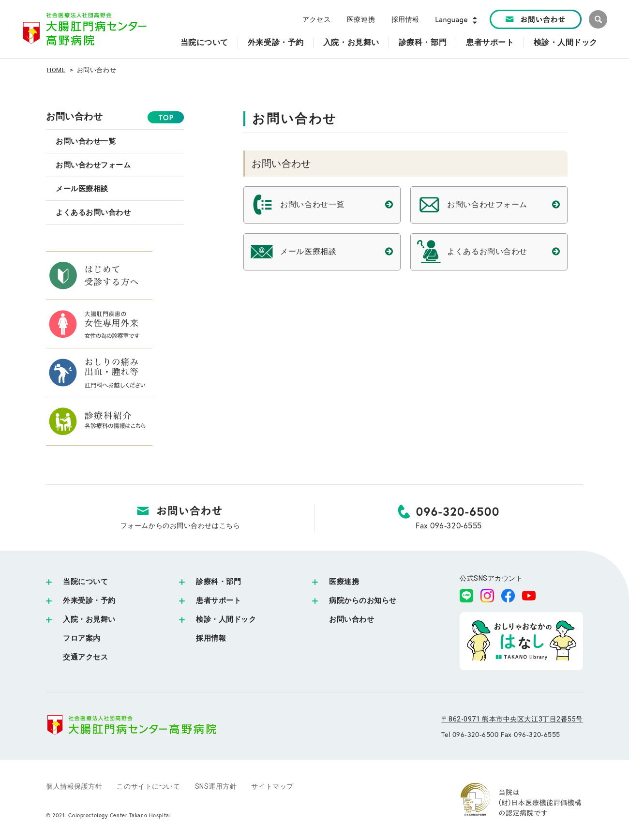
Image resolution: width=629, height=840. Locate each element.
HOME (56, 70)
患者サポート (218, 600)
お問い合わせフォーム (93, 165)
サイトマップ (272, 786)
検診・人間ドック (226, 619)
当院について (85, 582)
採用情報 (405, 19)
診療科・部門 (218, 582)
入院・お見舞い (89, 619)
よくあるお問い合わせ (93, 212)
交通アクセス (85, 657)
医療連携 (361, 19)
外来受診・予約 (89, 600)
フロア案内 (82, 638)
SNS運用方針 (216, 786)
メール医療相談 (82, 189)
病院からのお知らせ (363, 600)
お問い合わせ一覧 (86, 141)
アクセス (316, 19)
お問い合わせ (74, 117)
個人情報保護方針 (74, 786)
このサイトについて (148, 786)
